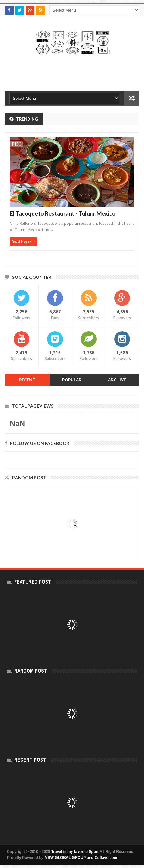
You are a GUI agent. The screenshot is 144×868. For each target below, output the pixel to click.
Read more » (22, 242)
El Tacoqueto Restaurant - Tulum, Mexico (63, 213)
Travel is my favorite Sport (75, 852)
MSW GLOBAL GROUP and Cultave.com (81, 858)
